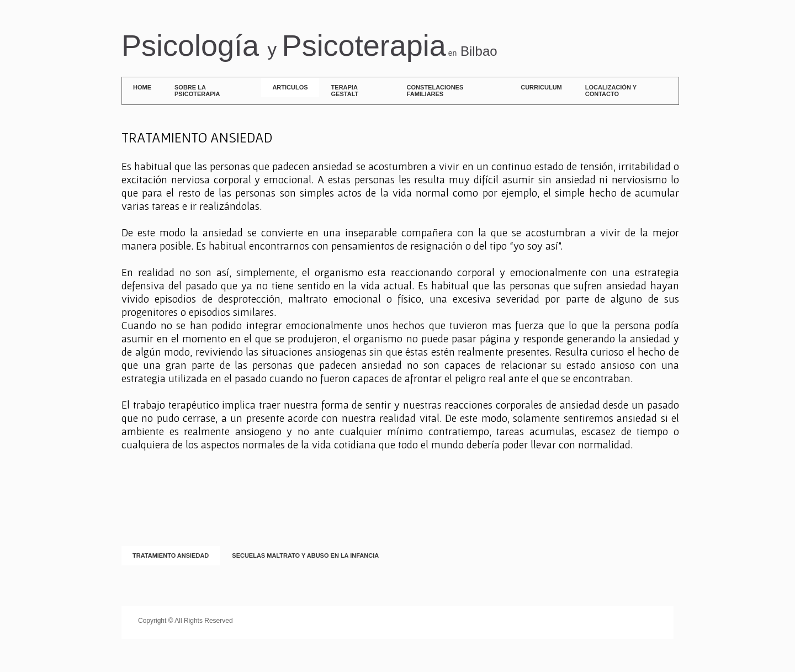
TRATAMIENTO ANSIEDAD (171, 555)
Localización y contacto (611, 91)
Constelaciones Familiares (435, 91)
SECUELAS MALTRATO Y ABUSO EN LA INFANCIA (305, 555)
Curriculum (541, 87)
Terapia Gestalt (345, 91)
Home (142, 87)
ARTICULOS (290, 87)
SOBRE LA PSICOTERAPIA (197, 91)
